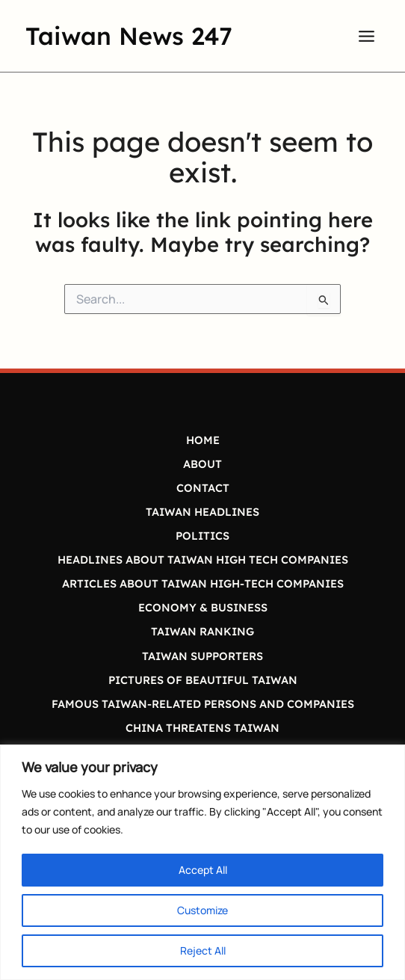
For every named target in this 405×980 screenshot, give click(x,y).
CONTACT (203, 488)
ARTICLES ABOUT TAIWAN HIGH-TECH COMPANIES (203, 583)
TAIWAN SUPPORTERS (202, 656)
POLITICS (202, 536)
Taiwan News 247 (129, 36)
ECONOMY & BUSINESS (203, 607)
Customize (202, 910)
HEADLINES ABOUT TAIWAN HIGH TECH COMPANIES (203, 560)
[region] (202, 862)
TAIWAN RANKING (202, 631)
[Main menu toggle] (367, 36)
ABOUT (202, 464)
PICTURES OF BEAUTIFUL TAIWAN (203, 680)
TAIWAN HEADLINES (202, 512)
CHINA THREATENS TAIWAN (202, 728)
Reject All (203, 950)
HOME (203, 440)
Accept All (203, 870)
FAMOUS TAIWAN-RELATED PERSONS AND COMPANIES (203, 704)
